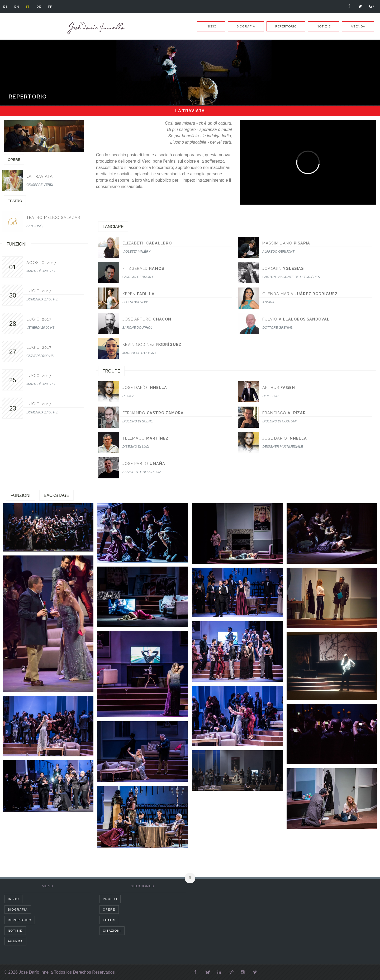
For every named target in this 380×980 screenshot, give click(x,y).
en (17, 7)
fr (50, 7)
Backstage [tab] (57, 495)
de (39, 7)
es (6, 7)
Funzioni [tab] (21, 495)
